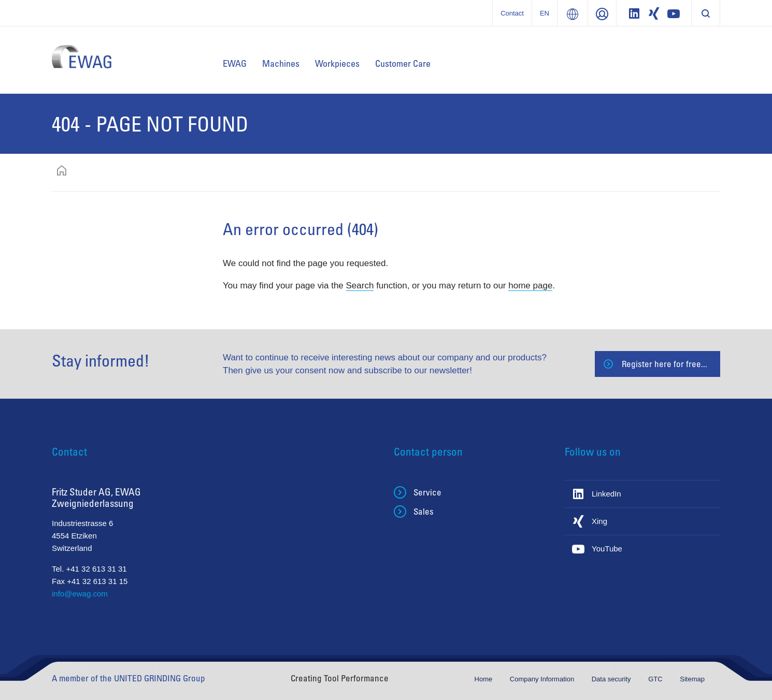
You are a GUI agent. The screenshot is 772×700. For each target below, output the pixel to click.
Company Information (543, 679)
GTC (656, 679)
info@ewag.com (80, 594)
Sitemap (692, 679)
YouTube (607, 549)
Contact (512, 13)
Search (360, 286)
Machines (281, 63)
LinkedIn (606, 494)
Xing (599, 521)
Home (484, 679)
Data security (612, 679)
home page (530, 286)
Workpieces (337, 63)
